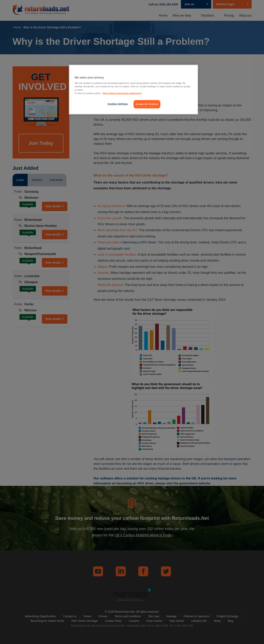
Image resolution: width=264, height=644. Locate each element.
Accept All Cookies (147, 104)
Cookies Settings (118, 104)
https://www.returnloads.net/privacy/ (122, 93)
